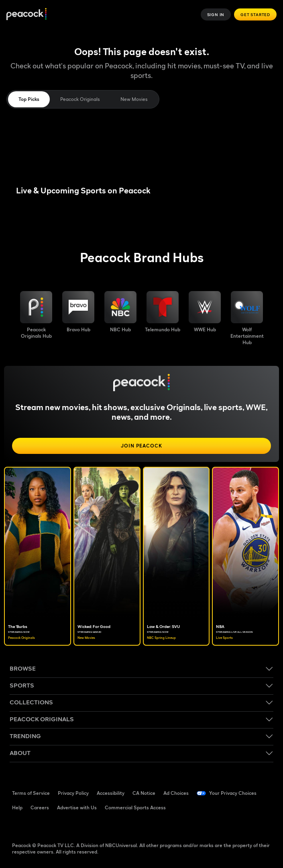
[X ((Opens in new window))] (102, 825)
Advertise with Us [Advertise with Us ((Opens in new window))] (77, 807)
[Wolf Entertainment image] (247, 318)
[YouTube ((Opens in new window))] (60, 825)
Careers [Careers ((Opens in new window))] (40, 807)
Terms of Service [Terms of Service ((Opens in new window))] (31, 793)
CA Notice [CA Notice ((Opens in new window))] (144, 793)
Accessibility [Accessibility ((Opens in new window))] (111, 793)
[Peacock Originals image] (36, 315)
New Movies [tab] (134, 99)
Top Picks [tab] (29, 99)
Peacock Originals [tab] (80, 99)
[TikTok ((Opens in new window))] (39, 825)
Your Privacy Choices (233, 793)
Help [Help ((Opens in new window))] (17, 807)
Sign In (216, 14)
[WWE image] (205, 312)
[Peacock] (26, 15)
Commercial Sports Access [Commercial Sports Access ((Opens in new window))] (135, 807)
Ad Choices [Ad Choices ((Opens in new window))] (176, 793)
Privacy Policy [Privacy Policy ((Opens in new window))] (73, 793)
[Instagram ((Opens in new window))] (81, 825)
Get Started (255, 14)
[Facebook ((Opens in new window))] (18, 825)
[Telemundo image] (163, 312)
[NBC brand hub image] (120, 312)
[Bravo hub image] (78, 312)
